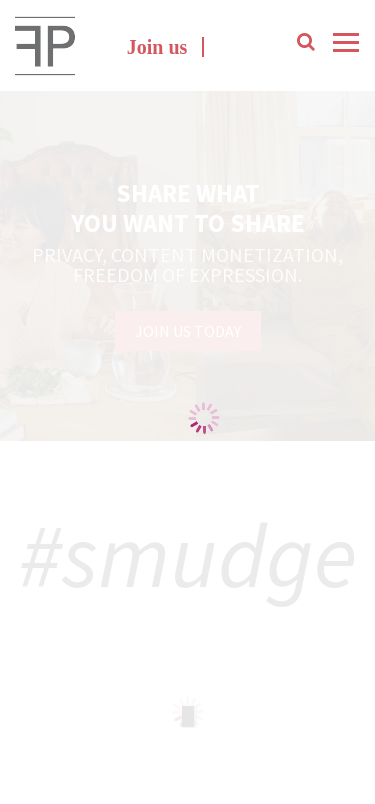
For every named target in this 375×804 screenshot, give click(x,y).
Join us (157, 47)
